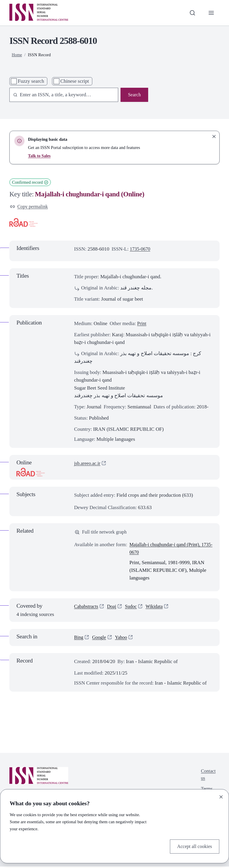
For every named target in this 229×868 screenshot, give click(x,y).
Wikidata (158, 608)
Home (17, 55)
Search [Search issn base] (134, 95)
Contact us (208, 776)
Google (100, 638)
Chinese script (75, 81)
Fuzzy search (31, 81)
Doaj (113, 608)
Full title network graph (102, 533)
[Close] (221, 796)
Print (142, 324)
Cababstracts (87, 608)
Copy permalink (30, 207)
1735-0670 (141, 250)
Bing (79, 638)
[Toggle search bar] (192, 13)
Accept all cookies (193, 846)
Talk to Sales (40, 156)
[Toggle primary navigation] (211, 13)
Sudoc (133, 608)
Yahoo (123, 638)
